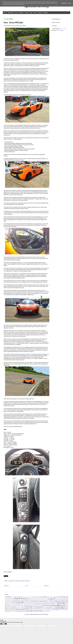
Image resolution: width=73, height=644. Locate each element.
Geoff (24, 601)
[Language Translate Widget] (59, 29)
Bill (5, 599)
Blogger (47, 614)
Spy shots (66, 608)
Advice (27, 13)
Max (40, 604)
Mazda (45, 604)
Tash (33, 610)
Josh (38, 603)
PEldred (8, 607)
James (25, 603)
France (11, 601)
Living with (16, 604)
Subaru (12, 610)
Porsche (27, 607)
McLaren (18, 581)
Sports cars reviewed (51, 608)
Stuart (8, 610)
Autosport (49, 597)
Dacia (29, 600)
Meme (55, 604)
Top (55, 610)
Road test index (11, 13)
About (35, 13)
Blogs (31, 13)
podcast (18, 607)
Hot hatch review (63, 601)
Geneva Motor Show (17, 601)
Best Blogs (63, 597)
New (54, 605)
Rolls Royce (66, 607)
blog (13, 599)
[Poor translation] (5, 624)
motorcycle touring (39, 606)
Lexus (11, 604)
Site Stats (40, 13)
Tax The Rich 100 (39, 610)
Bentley (56, 597)
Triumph (18, 611)
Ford (65, 600)
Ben (53, 597)
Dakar (33, 600)
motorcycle (32, 606)
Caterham (65, 599)
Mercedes (60, 604)
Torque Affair (65, 610)
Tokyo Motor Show (50, 610)
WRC (43, 611)
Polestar (22, 607)
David (37, 600)
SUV (25, 610)
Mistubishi (17, 606)
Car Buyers (44, 599)
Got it (69, 3)
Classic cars (20, 600)
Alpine (22, 597)
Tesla (44, 610)
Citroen (15, 600)
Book (29, 599)
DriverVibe (41, 600)
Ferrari (54, 600)
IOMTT (14, 603)
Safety (24, 608)
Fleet (61, 600)
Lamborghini (52, 603)
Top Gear (60, 610)
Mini (13, 606)
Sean (29, 608)
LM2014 (26, 604)
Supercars (28, 581)
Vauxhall (23, 611)
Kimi (48, 603)
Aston (38, 597)
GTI (38, 601)
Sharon (37, 608)
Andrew (29, 597)
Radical (44, 607)
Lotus (30, 604)
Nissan (67, 606)
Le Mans (66, 603)
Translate (60, 30)
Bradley (32, 599)
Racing (39, 607)
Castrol (61, 599)
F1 (49, 600)
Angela (33, 597)
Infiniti (10, 603)
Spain (45, 608)
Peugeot (13, 607)
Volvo (34, 611)
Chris (11, 600)
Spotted (60, 608)
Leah (8, 604)
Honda (56, 601)
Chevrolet (7, 600)
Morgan (27, 606)
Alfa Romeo (16, 597)
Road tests (23, 581)
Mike (6, 606)
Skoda (41, 608)
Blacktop (9, 599)
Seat (33, 608)
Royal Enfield (9, 608)
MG (66, 604)
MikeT (10, 606)
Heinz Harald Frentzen (50, 601)
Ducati (46, 600)
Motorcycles (21, 13)
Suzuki (29, 610)
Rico (53, 607)
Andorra (25, 597)
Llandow (22, 604)
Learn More (64, 3)
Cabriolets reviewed (38, 599)
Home (5, 13)
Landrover (60, 603)
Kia (45, 603)
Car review (10, 581)
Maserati (35, 604)
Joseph (35, 603)
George (28, 601)
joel (32, 603)
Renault (48, 607)
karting (42, 603)
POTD (34, 607)
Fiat (58, 600)
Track (11, 611)
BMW (24, 599)
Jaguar (19, 603)
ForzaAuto (7, 601)
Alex (12, 597)
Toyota (6, 611)
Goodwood (33, 601)
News (16, 13)
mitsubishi (22, 606)
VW (39, 611)
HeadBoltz (42, 601)
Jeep (29, 603)
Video (29, 611)
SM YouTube (46, 13)
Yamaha (47, 611)
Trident (14, 611)
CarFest (57, 599)
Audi (43, 597)
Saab (21, 608)
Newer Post (6, 586)
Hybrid (6, 603)
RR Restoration (16, 608)
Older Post (46, 586)
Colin (14, 581)
